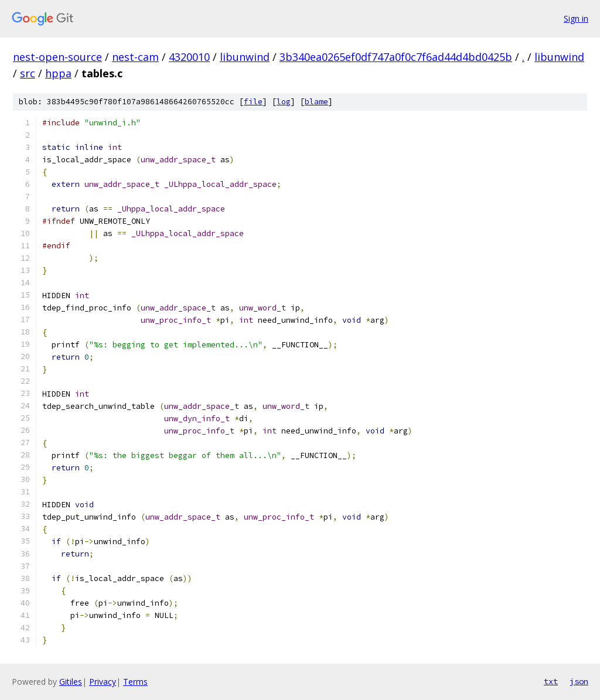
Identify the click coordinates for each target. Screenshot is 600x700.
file (253, 102)
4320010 (189, 57)
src (28, 73)
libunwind (245, 57)
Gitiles (71, 682)
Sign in (576, 18)
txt (551, 681)
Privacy (103, 682)
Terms (135, 682)
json (579, 681)
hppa (58, 73)
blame (316, 102)
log (284, 102)
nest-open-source (57, 57)
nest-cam (135, 57)
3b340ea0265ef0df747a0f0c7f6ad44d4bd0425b (396, 57)
